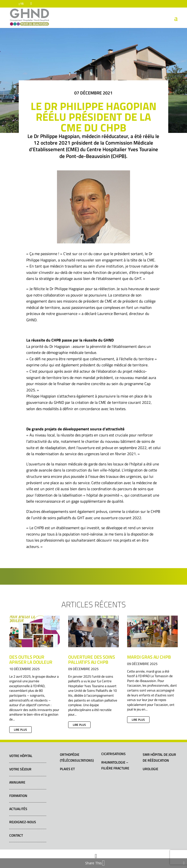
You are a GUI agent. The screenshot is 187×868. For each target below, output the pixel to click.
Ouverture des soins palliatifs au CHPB (91, 659)
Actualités (18, 809)
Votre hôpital (21, 756)
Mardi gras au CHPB (149, 657)
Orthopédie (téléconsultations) (77, 757)
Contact (16, 835)
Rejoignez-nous (23, 822)
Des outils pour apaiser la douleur (31, 659)
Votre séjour (20, 769)
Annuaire (17, 782)
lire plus (20, 730)
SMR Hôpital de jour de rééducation (159, 757)
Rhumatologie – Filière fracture (115, 765)
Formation (18, 796)
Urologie (150, 769)
